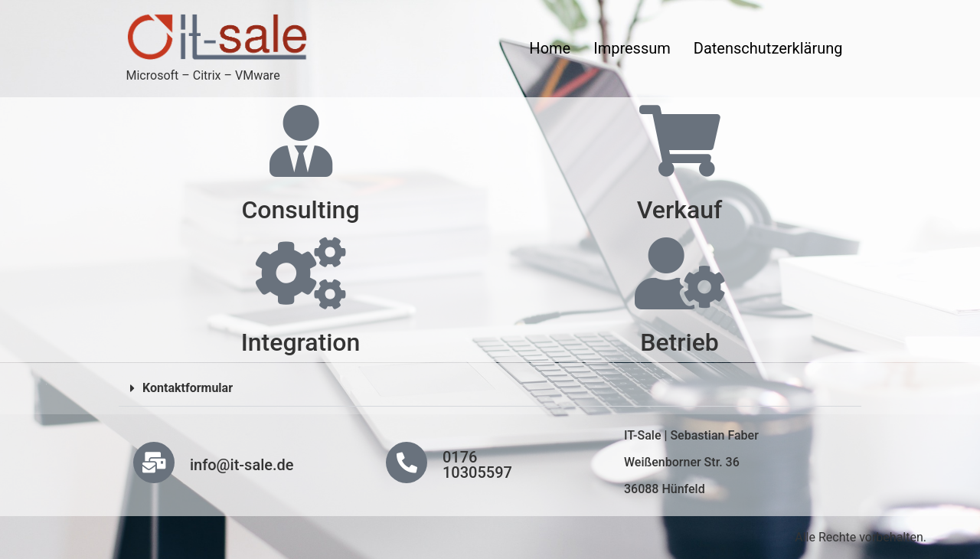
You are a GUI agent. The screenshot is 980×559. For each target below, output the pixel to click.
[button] (490, 389)
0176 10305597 (477, 465)
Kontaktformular (188, 388)
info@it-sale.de (242, 465)
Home (550, 48)
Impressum (632, 48)
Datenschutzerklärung (768, 48)
